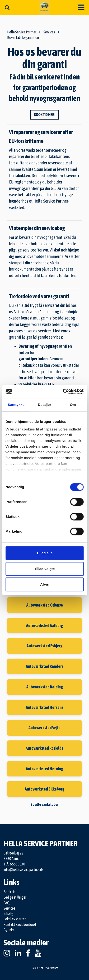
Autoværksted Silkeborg (44, 789)
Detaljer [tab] (45, 405)
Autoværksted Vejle (44, 728)
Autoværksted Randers (45, 666)
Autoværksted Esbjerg (44, 646)
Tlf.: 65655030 (14, 864)
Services (9, 908)
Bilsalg (8, 913)
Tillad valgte (44, 569)
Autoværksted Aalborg (44, 626)
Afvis (44, 584)
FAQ (7, 903)
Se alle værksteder (44, 804)
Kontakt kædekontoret (20, 924)
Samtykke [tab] (16, 405)
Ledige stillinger (15, 897)
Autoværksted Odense (45, 605)
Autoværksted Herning (44, 769)
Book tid (9, 892)
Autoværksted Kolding (45, 687)
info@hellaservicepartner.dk (23, 870)
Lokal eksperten (15, 919)
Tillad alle (44, 553)
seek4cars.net (51, 968)
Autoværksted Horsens (45, 707)
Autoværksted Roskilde (45, 748)
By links (9, 930)
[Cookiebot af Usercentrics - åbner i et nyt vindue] (63, 392)
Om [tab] (73, 405)
